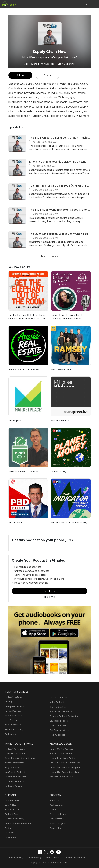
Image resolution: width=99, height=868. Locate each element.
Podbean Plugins (13, 786)
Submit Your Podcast (15, 777)
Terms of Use (53, 857)
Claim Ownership (65, 64)
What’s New (11, 805)
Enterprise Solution (14, 706)
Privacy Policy (18, 857)
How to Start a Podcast (60, 749)
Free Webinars (12, 810)
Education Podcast (58, 721)
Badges (9, 828)
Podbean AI (10, 734)
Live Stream (11, 720)
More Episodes (49, 256)
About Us (54, 800)
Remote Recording (14, 730)
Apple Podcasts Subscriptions (19, 758)
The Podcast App (13, 716)
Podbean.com (59, 862)
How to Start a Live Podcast (63, 754)
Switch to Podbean (14, 781)
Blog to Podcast (12, 768)
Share (47, 75)
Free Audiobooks (57, 735)
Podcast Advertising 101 (61, 777)
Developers (10, 837)
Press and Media (57, 814)
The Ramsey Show (61, 370)
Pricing (8, 702)
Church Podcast (57, 725)
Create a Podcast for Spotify (63, 716)
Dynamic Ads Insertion (15, 754)
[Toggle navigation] (95, 4)
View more (39, 116)
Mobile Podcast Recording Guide (65, 768)
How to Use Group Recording (63, 772)
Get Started (50, 591)
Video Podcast (56, 702)
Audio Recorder (12, 725)
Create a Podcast (58, 698)
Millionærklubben (60, 420)
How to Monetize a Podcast (62, 758)
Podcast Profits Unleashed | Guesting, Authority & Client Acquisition (66, 317)
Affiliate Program (57, 824)
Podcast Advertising (14, 749)
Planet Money (58, 472)
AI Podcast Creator (14, 763)
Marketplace (15, 420)
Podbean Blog (56, 805)
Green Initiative (57, 819)
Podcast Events (12, 814)
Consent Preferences (73, 857)
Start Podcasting (57, 707)
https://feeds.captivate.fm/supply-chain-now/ (49, 57)
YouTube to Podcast (14, 772)
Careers (53, 810)
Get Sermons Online (59, 730)
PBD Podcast (16, 522)
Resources (10, 833)
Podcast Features (13, 697)
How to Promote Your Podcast (64, 763)
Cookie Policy (36, 857)
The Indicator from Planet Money (68, 522)
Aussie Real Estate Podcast (23, 370)
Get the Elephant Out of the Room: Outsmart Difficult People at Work (27, 317)
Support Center (12, 800)
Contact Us (55, 828)
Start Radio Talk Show (60, 712)
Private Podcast (12, 711)
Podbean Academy (14, 819)
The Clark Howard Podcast (23, 472)
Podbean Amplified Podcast (18, 824)
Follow (20, 75)
